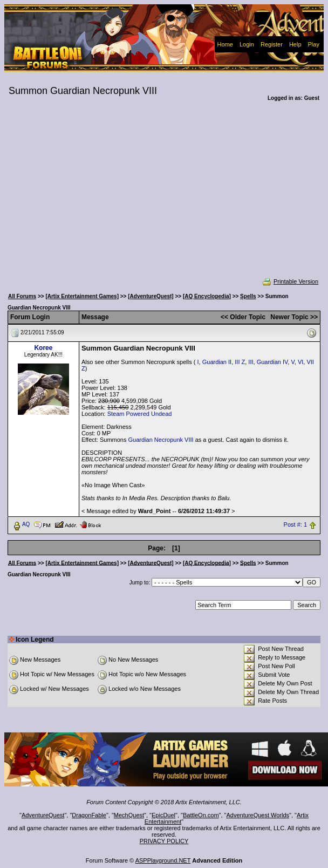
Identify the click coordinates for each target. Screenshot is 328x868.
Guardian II (217, 362)
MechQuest (129, 815)
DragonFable (89, 815)
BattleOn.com (201, 815)
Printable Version (290, 281)
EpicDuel (163, 815)
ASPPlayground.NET (163, 860)
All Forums (22, 296)
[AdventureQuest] (151, 296)
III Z (240, 362)
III (251, 362)
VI (300, 362)
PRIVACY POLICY (164, 841)
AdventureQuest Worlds (258, 815)
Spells (248, 296)
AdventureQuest (43, 815)
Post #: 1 (295, 524)
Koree (43, 348)
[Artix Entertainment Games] (82, 296)
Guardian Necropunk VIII (161, 440)
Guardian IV (272, 362)
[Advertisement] (164, 197)
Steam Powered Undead (140, 414)
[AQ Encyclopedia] (207, 296)
